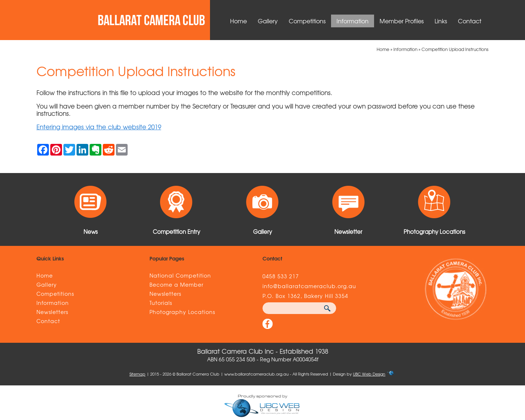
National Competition (180, 275)
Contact (470, 21)
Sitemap (137, 374)
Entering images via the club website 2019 (99, 127)
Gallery (268, 21)
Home (238, 21)
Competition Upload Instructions (455, 49)
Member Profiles (402, 21)
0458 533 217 (281, 276)
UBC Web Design (369, 374)
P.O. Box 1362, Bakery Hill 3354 (305, 296)
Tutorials (161, 303)
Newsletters (52, 312)
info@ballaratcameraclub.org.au (309, 286)
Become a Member (176, 284)
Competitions (307, 21)
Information (353, 21)
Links (441, 21)
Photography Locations (182, 312)
